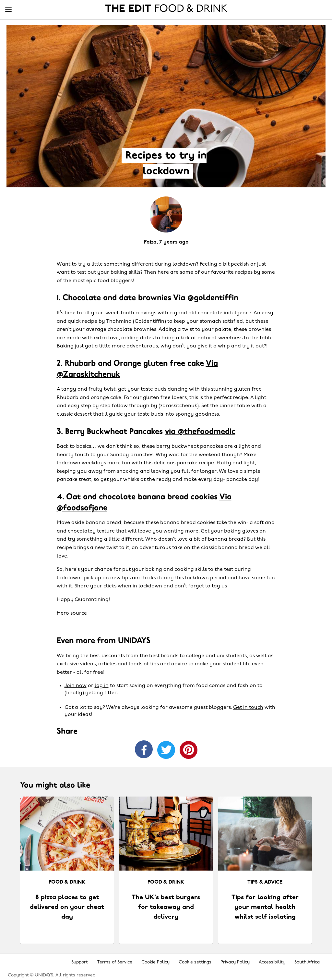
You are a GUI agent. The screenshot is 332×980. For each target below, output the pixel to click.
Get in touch (248, 708)
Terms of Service (115, 962)
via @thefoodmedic (200, 432)
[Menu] (8, 10)
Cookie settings (195, 962)
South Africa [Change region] (307, 962)
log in (102, 686)
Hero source (72, 613)
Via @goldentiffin (206, 298)
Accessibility (272, 962)
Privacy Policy (235, 962)
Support (80, 962)
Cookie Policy (155, 962)
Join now (76, 686)
